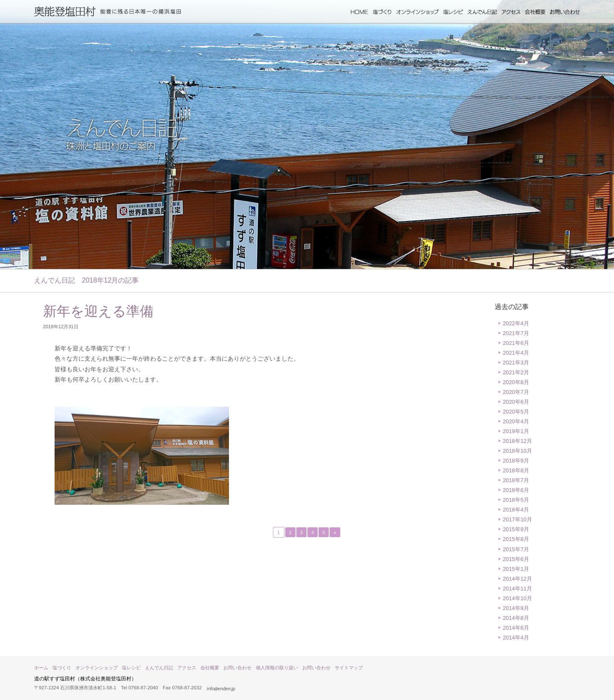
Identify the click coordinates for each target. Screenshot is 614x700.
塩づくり (382, 12)
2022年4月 (516, 323)
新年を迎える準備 (98, 311)
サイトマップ (349, 668)
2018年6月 (516, 490)
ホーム (359, 12)
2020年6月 (516, 402)
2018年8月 (516, 470)
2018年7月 (516, 480)
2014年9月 (516, 608)
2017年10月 (517, 519)
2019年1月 (516, 431)
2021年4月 (516, 353)
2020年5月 (516, 412)
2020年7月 (516, 392)
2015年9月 (516, 529)
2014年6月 (516, 628)
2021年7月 (516, 333)
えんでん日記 (482, 12)
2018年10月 (517, 451)
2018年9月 (516, 461)
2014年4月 (516, 638)
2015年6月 (516, 559)
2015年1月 (516, 569)
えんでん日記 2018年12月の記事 (86, 280)
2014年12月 (517, 579)
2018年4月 (516, 510)
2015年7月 (516, 549)
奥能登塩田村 (65, 12)
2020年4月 (516, 421)
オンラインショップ (417, 12)
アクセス (511, 12)
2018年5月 (516, 500)
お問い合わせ (565, 12)
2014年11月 (517, 589)
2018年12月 (517, 441)
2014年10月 (517, 598)
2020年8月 (516, 382)
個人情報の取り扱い (277, 668)
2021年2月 (516, 372)
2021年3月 (516, 363)
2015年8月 (516, 539)
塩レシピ (453, 12)
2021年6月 (516, 343)
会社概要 (535, 12)
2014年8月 (516, 618)
